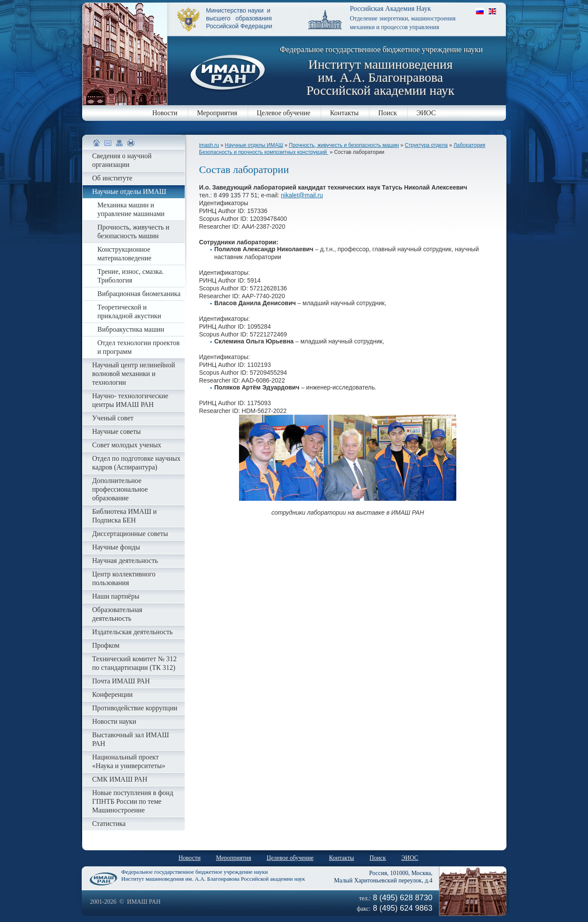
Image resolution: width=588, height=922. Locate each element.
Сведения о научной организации (122, 160)
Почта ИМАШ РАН (121, 681)
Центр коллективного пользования (124, 578)
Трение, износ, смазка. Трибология (131, 276)
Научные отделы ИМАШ (254, 145)
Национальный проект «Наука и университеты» (129, 761)
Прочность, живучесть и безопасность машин (344, 145)
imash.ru (209, 145)
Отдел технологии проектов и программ (138, 347)
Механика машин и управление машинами (131, 209)
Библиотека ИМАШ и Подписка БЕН (125, 516)
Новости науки (114, 721)
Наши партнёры (116, 596)
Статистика (109, 824)
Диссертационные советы (130, 534)
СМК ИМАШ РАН (120, 779)
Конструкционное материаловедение (124, 254)
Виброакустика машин (131, 329)
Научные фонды (116, 547)
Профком (106, 645)
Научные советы (116, 431)
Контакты (344, 113)
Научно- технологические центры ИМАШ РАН (130, 400)
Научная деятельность (125, 561)
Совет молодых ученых (127, 445)
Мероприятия (217, 113)
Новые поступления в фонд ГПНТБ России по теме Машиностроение (133, 801)
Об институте (112, 178)
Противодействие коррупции (135, 708)
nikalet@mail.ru (302, 195)
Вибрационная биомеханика (139, 294)
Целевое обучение (284, 113)
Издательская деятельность (132, 632)
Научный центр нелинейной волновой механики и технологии (134, 374)
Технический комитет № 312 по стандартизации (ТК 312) (134, 663)
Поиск (387, 113)
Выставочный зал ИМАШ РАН (131, 739)
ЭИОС (426, 113)
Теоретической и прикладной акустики (129, 311)
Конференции (112, 694)
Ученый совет (113, 418)
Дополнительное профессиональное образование (120, 489)
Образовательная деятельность (117, 614)
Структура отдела (426, 145)
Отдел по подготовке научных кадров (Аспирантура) (136, 463)
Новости (165, 113)
